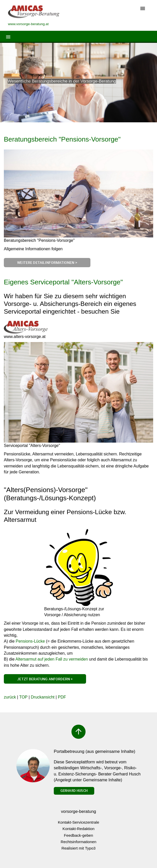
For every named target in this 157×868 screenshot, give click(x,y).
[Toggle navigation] (143, 9)
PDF (62, 697)
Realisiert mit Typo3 (78, 848)
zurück (10, 697)
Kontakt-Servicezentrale (78, 822)
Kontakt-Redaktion (78, 829)
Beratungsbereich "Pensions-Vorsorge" (62, 139)
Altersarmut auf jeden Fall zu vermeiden (52, 659)
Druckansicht (43, 697)
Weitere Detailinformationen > (47, 262)
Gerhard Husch (74, 791)
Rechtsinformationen (78, 842)
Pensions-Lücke (30, 641)
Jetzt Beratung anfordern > (45, 679)
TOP (23, 697)
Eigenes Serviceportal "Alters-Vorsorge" (63, 282)
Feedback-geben (79, 835)
